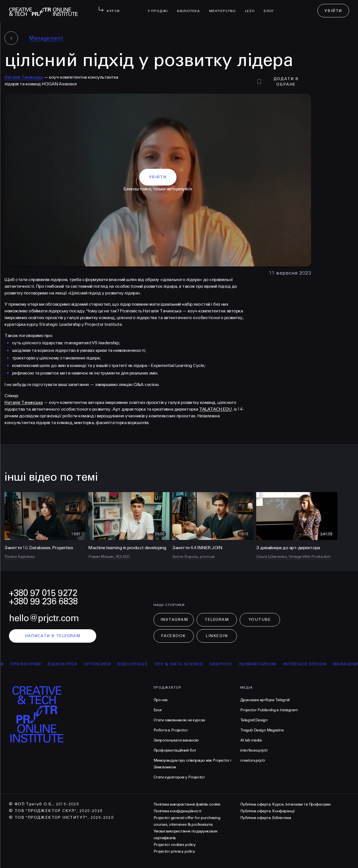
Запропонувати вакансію (176, 740)
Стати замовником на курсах (179, 720)
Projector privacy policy (174, 851)
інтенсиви (103, 664)
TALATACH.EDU (215, 409)
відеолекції (138, 664)
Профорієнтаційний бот (175, 750)
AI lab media (251, 740)
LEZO (252, 7)
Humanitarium (263, 664)
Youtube (260, 620)
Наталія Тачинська (24, 77)
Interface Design (310, 664)
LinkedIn (217, 636)
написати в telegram (53, 636)
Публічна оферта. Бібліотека (266, 818)
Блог (271, 7)
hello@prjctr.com (44, 618)
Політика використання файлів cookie (187, 804)
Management (46, 38)
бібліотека (191, 7)
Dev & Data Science (184, 664)
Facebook (173, 636)
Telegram (217, 620)
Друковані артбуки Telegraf (265, 700)
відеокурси (68, 664)
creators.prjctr (253, 760)
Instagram (174, 620)
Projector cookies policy (175, 845)
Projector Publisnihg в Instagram (269, 710)
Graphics (227, 664)
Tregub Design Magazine (262, 730)
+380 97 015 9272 (43, 593)
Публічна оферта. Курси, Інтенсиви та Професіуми (285, 804)
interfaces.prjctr (254, 750)
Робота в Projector (171, 730)
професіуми (31, 664)
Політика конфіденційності (177, 811)
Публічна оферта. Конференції (268, 811)
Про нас (161, 700)
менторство (225, 7)
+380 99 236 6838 (43, 601)
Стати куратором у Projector (179, 777)
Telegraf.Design (254, 720)
